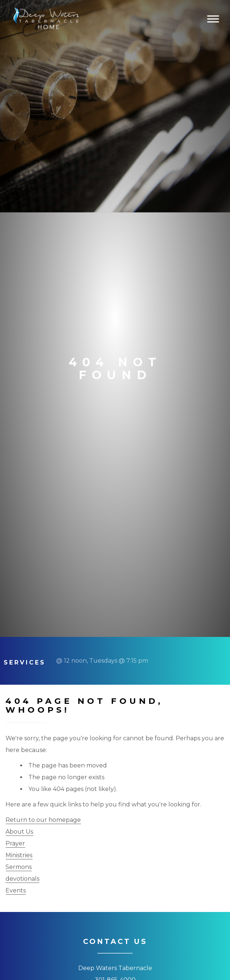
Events (16, 890)
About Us (19, 832)
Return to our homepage (43, 820)
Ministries (19, 855)
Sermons (19, 867)
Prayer (15, 843)
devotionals (22, 879)
